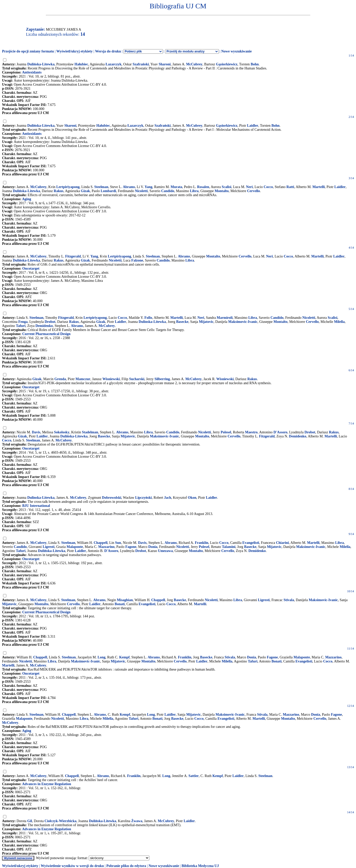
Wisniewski (111, 379)
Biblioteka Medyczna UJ (200, 866)
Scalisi (226, 187)
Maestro (251, 432)
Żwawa (137, 821)
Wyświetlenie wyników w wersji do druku (72, 866)
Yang (148, 187)
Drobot (50, 322)
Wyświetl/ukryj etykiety (74, 51)
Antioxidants (32, 72)
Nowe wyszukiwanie (236, 51)
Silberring (162, 379)
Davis (36, 432)
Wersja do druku (108, 51)
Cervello (253, 191)
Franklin (201, 543)
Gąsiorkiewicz (227, 64)
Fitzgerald (73, 256)
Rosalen (203, 187)
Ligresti (48, 547)
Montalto (222, 191)
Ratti (290, 187)
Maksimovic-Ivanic (243, 322)
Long (102, 657)
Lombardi (108, 191)
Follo (148, 318)
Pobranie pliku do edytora (126, 866)
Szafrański (141, 64)
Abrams (129, 187)
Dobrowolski (112, 498)
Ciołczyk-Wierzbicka (61, 821)
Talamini (229, 547)
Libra (194, 191)
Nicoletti (141, 191)
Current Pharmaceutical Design (46, 334)
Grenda (60, 379)
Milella (339, 322)
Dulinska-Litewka (152, 322)
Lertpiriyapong (68, 187)
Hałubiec (81, 64)
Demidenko (44, 326)
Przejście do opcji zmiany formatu (28, 51)
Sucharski (137, 379)
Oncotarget (31, 269)
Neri (249, 187)
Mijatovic (206, 322)
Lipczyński (143, 498)
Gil (30, 821)
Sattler (193, 776)
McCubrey (194, 64)
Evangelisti (251, 543)
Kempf (124, 657)
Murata (176, 187)
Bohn (255, 64)
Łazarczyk (113, 64)
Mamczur (83, 379)
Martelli (319, 187)
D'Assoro (280, 432)
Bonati (120, 604)
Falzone (137, 260)
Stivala (289, 600)
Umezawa (165, 551)
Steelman (101, 187)
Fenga (23, 322)
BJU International (36, 506)
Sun (118, 543)
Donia (153, 547)
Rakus (59, 191)
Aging (27, 199)
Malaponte (75, 547)
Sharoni (165, 64)
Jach (168, 498)
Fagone (131, 547)
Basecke (182, 322)
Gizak (85, 191)
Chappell (100, 543)
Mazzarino (106, 547)
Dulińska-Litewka (41, 64)
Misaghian (125, 600)
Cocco (268, 187)
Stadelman (90, 432)
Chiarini (282, 543)
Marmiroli (225, 318)
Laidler (253, 126)
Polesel (226, 432)
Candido (168, 191)
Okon (192, 498)
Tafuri (21, 326)
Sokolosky (62, 432)
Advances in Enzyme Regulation (47, 784)
